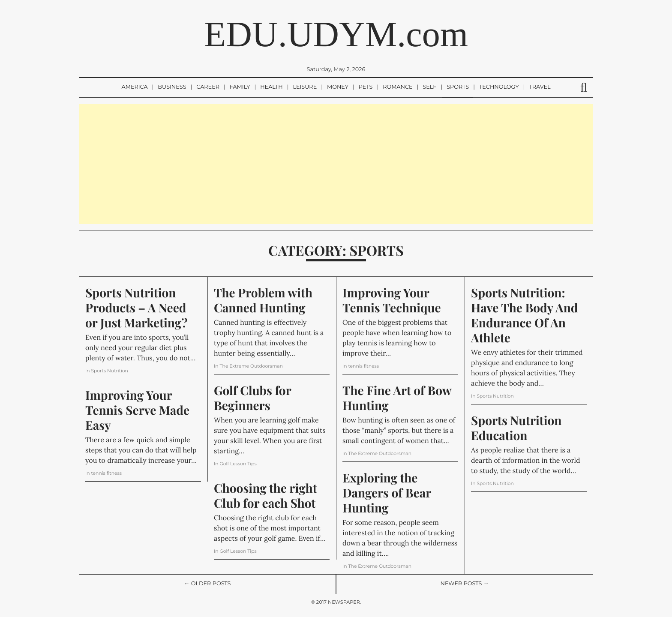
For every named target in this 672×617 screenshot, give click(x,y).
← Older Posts (208, 584)
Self (429, 87)
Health (271, 87)
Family (240, 87)
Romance (397, 87)
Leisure (305, 87)
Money (338, 87)
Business (172, 87)
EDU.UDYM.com (336, 34)
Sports (458, 87)
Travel (540, 87)
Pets (366, 87)
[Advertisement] (336, 164)
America (134, 87)
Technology (499, 87)
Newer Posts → (465, 584)
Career (208, 87)
